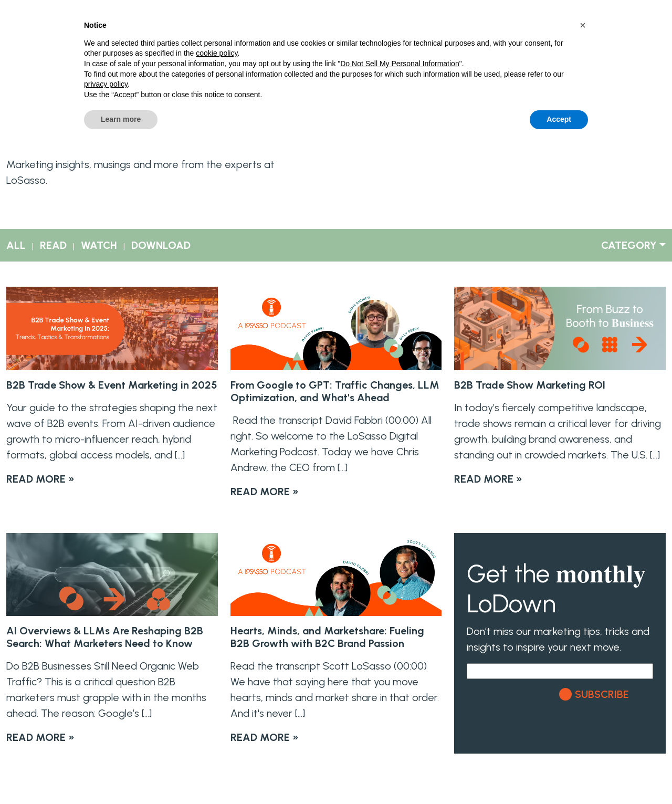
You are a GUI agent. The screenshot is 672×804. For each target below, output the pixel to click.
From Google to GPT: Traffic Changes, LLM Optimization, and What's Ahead (335, 391)
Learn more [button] (121, 119)
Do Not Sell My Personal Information (400, 64)
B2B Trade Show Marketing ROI (530, 385)
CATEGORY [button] (629, 245)
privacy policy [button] (106, 84)
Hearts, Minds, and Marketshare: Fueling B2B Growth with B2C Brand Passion (327, 637)
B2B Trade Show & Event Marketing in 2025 (112, 385)
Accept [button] (559, 119)
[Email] (560, 671)
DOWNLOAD (161, 245)
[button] (583, 25)
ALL (16, 245)
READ (53, 245)
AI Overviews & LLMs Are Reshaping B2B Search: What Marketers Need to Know (105, 637)
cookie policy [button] (217, 53)
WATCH (99, 245)
